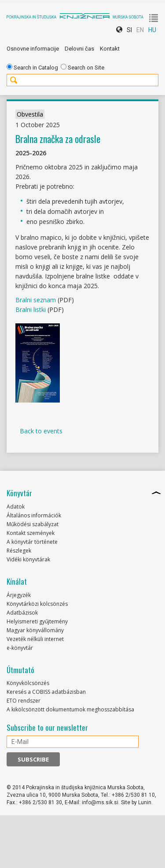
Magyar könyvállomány (35, 630)
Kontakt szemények (31, 533)
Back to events (41, 431)
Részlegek (19, 551)
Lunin (145, 802)
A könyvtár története (32, 542)
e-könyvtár (20, 648)
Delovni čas (79, 49)
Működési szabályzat (33, 524)
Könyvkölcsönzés (28, 683)
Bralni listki (31, 309)
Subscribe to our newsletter (47, 728)
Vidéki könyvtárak (28, 559)
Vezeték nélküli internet (35, 639)
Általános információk (34, 515)
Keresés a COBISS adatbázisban (46, 692)
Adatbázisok (22, 613)
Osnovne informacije (33, 49)
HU (152, 30)
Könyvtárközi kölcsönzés (37, 604)
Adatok (16, 507)
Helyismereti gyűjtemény (37, 621)
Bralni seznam (36, 300)
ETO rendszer (24, 701)
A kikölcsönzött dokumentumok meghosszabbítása (70, 709)
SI (129, 30)
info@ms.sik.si (100, 802)
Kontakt (110, 49)
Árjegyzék (19, 595)
